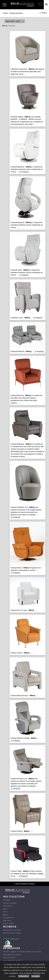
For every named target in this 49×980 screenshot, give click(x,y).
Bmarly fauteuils (16, 13)
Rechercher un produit (12, 930)
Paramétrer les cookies (12, 955)
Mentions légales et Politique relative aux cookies (22, 952)
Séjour (6, 915)
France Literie (8, 923)
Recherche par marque (12, 933)
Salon (6, 13)
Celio (5, 909)
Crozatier (7, 900)
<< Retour (43, 13)
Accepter (36, 976)
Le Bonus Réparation (11, 939)
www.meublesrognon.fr (12, 960)
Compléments (8, 918)
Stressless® (8, 906)
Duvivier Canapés (10, 903)
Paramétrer (24, 976)
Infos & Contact (9, 957)
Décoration (7, 921)
